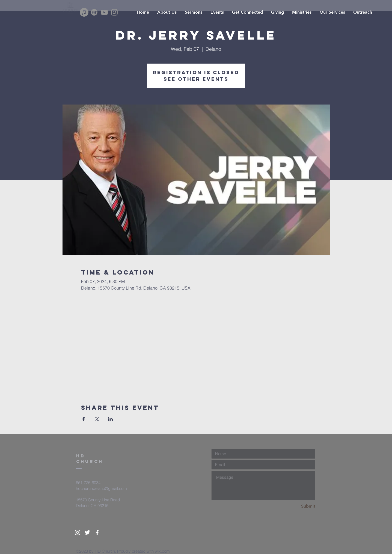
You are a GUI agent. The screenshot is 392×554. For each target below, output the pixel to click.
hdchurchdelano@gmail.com (101, 488)
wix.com (162, 551)
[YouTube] (104, 12)
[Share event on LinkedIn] (110, 419)
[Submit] (296, 506)
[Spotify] (94, 12)
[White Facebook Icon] (97, 532)
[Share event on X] (97, 419)
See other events (196, 79)
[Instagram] (114, 12)
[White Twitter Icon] (87, 532)
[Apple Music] (84, 12)
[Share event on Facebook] (84, 419)
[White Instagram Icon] (78, 532)
